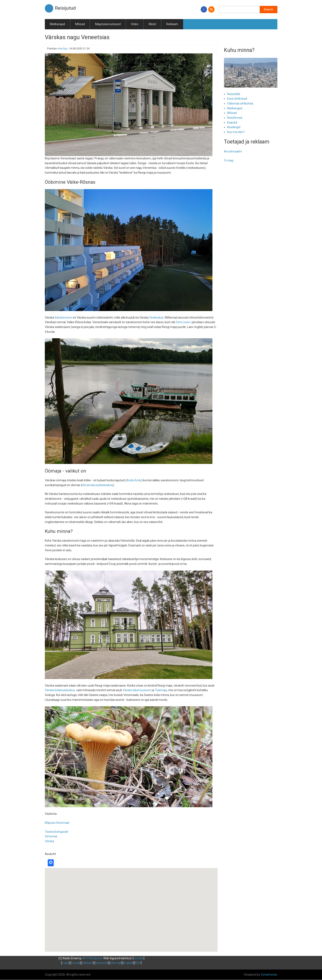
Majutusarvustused (108, 24)
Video (135, 24)
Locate (51, 863)
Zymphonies (269, 975)
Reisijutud (65, 8)
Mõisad (80, 24)
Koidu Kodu (134, 480)
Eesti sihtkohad (237, 99)
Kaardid (232, 123)
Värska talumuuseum (137, 690)
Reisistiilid (234, 94)
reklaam (88, 963)
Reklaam (172, 24)
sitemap (116, 963)
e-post (76, 963)
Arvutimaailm (233, 151)
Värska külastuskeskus (60, 690)
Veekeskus (156, 318)
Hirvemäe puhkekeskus (98, 485)
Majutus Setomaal (57, 823)
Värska (49, 841)
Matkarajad (57, 24)
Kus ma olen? (236, 132)
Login (65, 963)
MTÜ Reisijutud (92, 958)
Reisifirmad (235, 118)
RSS (138, 963)
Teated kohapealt (56, 832)
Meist (152, 24)
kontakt (138, 958)
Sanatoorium (63, 318)
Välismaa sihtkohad (240, 103)
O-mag (229, 160)
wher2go (62, 49)
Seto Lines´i (184, 322)
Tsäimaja (161, 690)
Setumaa (51, 836)
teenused (102, 963)
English (128, 963)
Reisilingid (234, 127)
